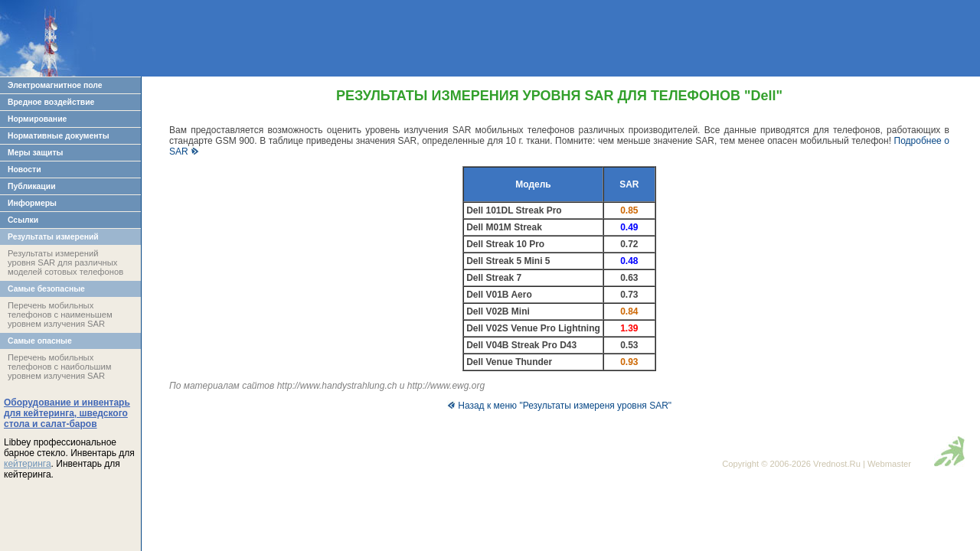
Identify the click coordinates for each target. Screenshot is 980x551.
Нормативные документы (59, 136)
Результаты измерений (53, 237)
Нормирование (37, 119)
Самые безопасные (46, 289)
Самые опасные (40, 341)
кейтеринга (28, 464)
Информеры (32, 203)
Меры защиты (35, 153)
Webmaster (889, 464)
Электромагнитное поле (55, 85)
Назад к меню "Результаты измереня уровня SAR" (559, 406)
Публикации (32, 186)
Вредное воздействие (51, 102)
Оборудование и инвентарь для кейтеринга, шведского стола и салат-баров (67, 413)
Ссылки (23, 220)
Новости (24, 170)
